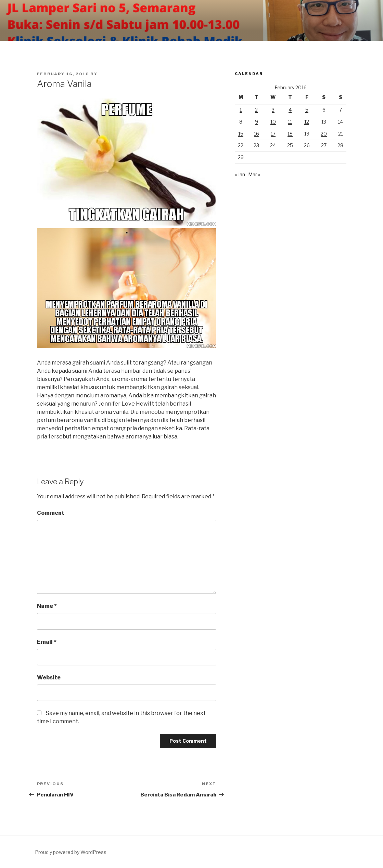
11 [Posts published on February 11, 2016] (290, 122)
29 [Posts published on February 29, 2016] (241, 157)
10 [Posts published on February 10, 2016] (273, 122)
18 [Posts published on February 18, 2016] (290, 134)
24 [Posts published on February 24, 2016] (273, 145)
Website (49, 678)
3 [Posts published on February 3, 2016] (273, 110)
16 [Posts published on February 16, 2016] (257, 134)
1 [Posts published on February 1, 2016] (241, 110)
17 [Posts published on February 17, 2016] (273, 134)
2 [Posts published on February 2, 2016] (256, 110)
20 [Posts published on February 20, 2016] (324, 134)
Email (47, 642)
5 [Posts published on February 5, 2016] (307, 110)
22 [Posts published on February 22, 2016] (241, 145)
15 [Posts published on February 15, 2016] (241, 134)
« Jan (240, 174)
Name (47, 606)
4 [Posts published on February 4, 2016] (290, 110)
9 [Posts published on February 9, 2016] (257, 122)
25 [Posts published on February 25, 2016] (290, 145)
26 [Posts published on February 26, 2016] (307, 145)
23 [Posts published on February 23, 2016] (256, 145)
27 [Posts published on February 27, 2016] (324, 145)
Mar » (254, 174)
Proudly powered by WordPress (71, 852)
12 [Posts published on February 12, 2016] (307, 122)
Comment (51, 513)
